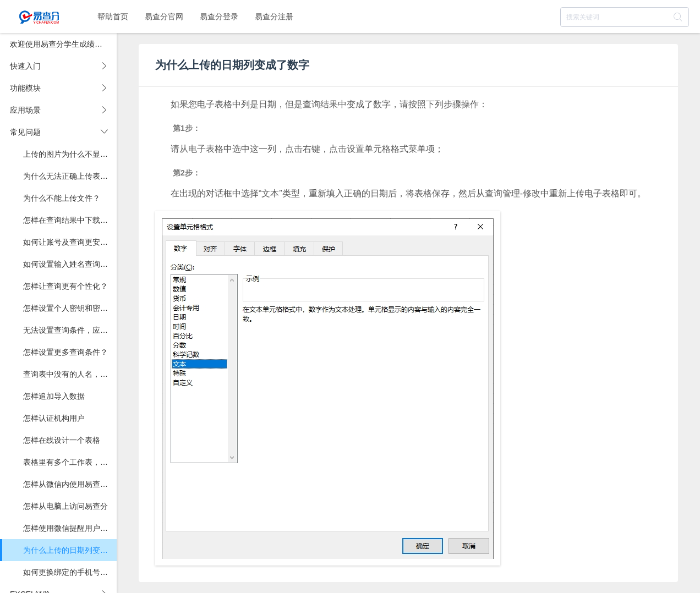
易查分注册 (274, 17)
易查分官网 (164, 17)
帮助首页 (113, 17)
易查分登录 (219, 17)
